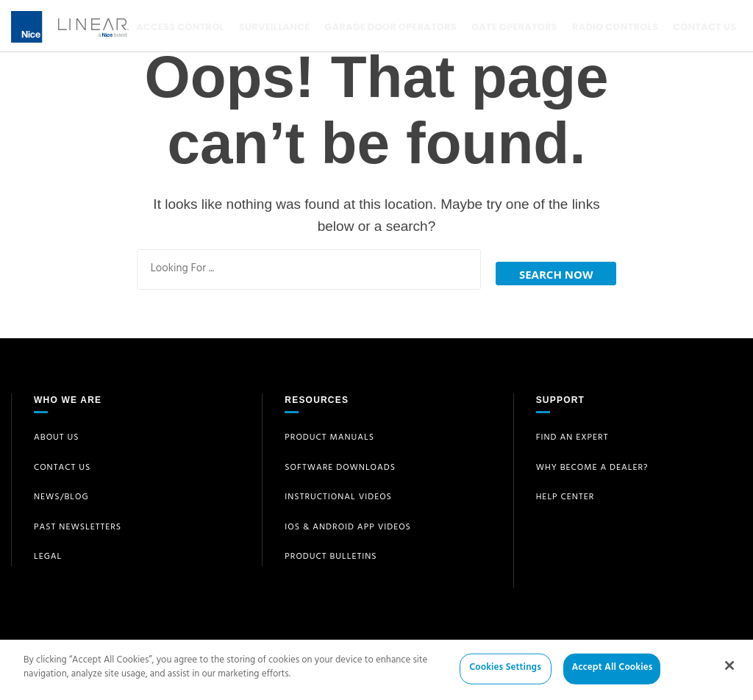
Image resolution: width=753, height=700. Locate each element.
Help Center (565, 493)
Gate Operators (511, 27)
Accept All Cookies (612, 674)
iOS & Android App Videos (348, 523)
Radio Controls (611, 27)
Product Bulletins (331, 553)
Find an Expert (572, 434)
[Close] (729, 671)
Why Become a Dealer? (592, 463)
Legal (48, 553)
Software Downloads (340, 463)
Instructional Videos (338, 493)
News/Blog (61, 493)
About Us (57, 434)
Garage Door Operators (388, 27)
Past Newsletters (78, 523)
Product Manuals (329, 434)
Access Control (180, 27)
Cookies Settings (505, 674)
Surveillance (273, 27)
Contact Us (699, 27)
